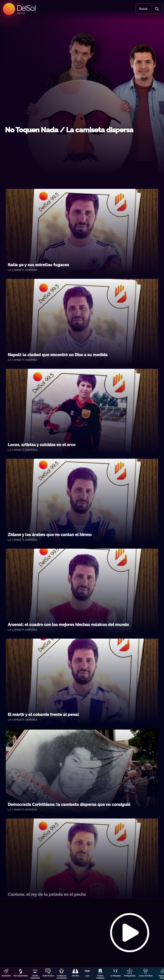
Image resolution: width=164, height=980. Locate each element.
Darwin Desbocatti (35, 977)
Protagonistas (130, 976)
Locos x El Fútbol (146, 976)
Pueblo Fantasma (100, 977)
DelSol (26, 8)
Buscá (143, 9)
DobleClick (6, 976)
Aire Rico (75, 976)
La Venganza (116, 976)
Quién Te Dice (48, 976)
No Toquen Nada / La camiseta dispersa (69, 130)
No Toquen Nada (21, 976)
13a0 (87, 976)
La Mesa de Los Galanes (62, 977)
